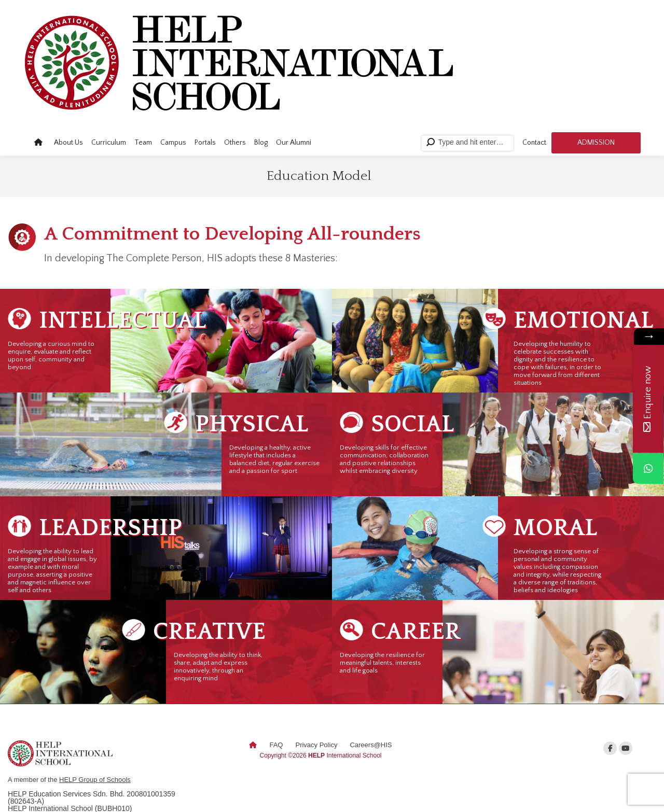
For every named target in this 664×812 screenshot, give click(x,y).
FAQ (276, 745)
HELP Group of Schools (95, 780)
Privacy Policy (316, 745)
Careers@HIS (371, 745)
